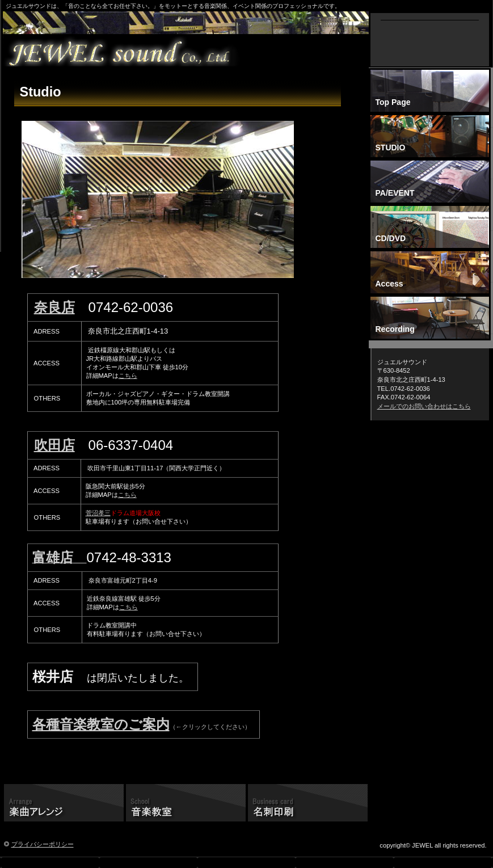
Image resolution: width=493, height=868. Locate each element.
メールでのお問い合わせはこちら (424, 406)
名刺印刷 (308, 804)
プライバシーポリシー (43, 844)
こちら (128, 376)
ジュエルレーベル (189, 51)
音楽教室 (186, 804)
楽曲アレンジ (64, 804)
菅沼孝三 (98, 513)
